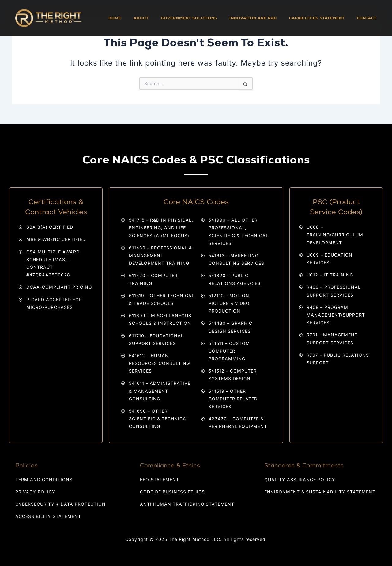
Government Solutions (189, 18)
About (141, 18)
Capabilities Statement (317, 18)
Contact (367, 18)
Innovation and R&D (253, 18)
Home (115, 18)
